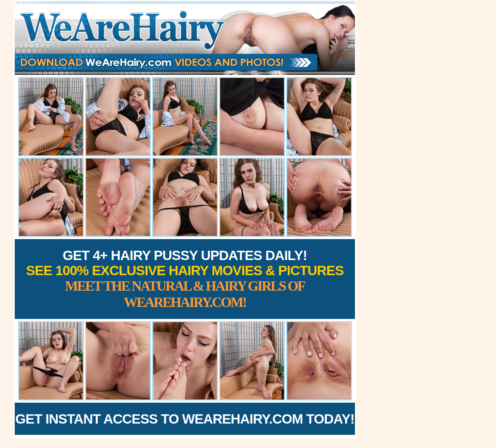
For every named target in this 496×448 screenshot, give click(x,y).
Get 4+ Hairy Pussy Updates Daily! (185, 279)
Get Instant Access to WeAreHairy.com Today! (185, 419)
